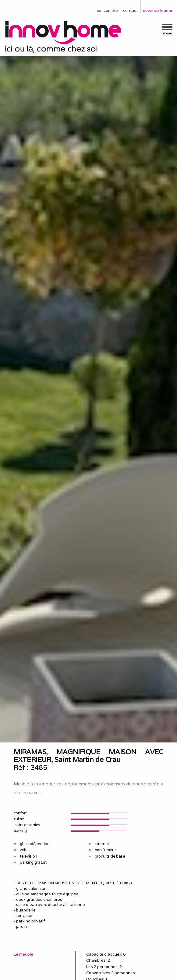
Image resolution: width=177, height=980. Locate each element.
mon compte (106, 11)
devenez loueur (158, 11)
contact (130, 11)
